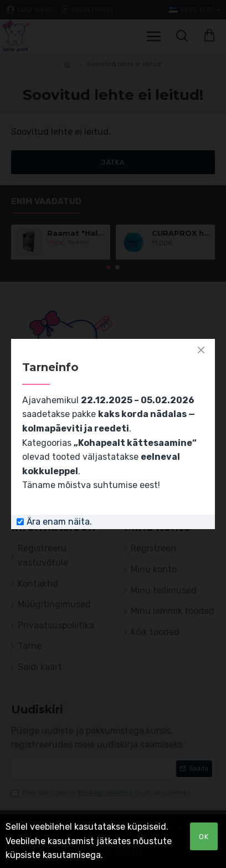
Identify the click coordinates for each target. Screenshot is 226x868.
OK (204, 837)
